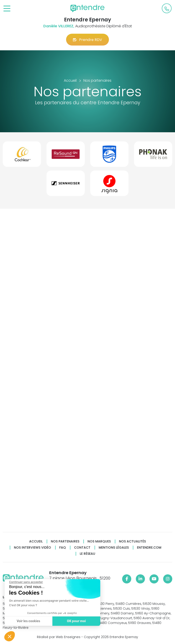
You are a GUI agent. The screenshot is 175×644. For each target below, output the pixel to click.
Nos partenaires (65, 541)
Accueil (36, 541)
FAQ (63, 548)
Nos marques (99, 541)
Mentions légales (114, 548)
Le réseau (87, 554)
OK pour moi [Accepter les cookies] (76, 621)
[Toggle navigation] (7, 9)
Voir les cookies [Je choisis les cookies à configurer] (28, 621)
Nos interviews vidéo (32, 548)
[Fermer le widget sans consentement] (26, 582)
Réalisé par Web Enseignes (59, 637)
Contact (82, 548)
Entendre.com (149, 548)
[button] (10, 636)
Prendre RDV (87, 40)
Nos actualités (132, 541)
